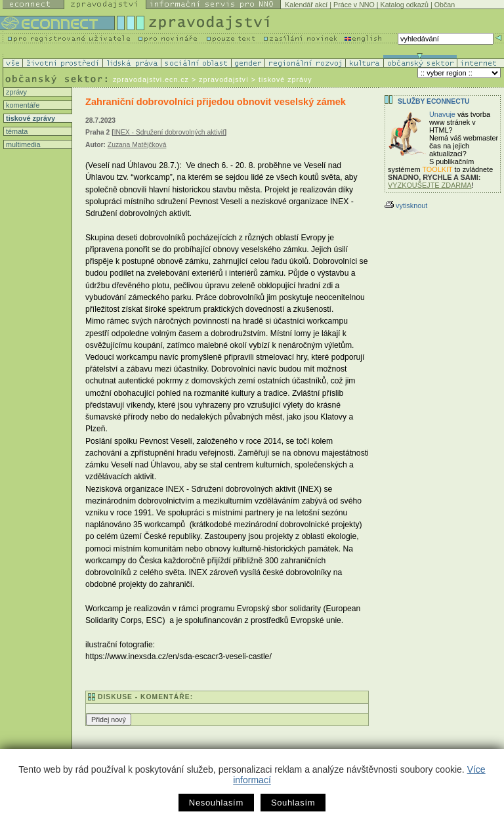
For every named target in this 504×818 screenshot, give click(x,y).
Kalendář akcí (306, 5)
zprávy (15, 92)
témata (16, 131)
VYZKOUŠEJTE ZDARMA (430, 185)
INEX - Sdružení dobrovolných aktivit (169, 132)
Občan (445, 5)
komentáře (22, 105)
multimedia (22, 144)
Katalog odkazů (405, 5)
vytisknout (406, 205)
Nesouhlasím (216, 803)
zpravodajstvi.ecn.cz (151, 79)
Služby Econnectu (433, 101)
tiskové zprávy (30, 118)
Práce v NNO (354, 5)
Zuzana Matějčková (137, 145)
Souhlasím (293, 803)
